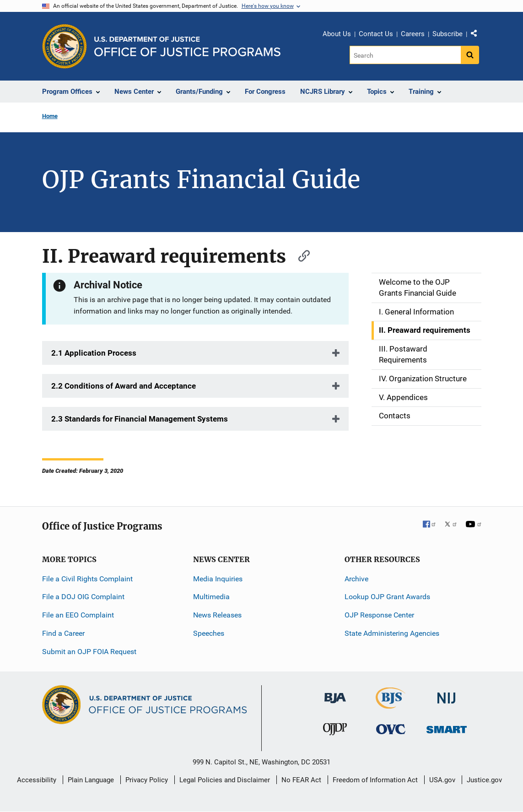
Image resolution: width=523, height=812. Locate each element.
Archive (356, 579)
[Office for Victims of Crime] (391, 729)
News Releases (217, 615)
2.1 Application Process (94, 353)
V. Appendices (403, 397)
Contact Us (376, 34)
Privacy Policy (147, 780)
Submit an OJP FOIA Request (89, 652)
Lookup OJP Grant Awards (387, 597)
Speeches (209, 633)
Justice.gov (484, 780)
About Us (337, 34)
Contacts (395, 416)
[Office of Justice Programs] (65, 46)
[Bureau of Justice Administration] (335, 693)
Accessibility (37, 780)
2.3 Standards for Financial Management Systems (140, 419)
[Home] (187, 46)
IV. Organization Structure (423, 379)
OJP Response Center (379, 615)
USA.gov (442, 780)
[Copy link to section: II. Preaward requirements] (300, 255)
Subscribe (448, 34)
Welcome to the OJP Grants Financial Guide (418, 287)
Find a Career (63, 633)
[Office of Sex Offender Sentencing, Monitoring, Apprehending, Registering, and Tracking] (447, 727)
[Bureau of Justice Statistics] (391, 704)
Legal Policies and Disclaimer (225, 780)
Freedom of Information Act (375, 780)
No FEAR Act (301, 780)
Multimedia (211, 597)
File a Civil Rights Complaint (87, 579)
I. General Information (416, 312)
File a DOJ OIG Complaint (83, 597)
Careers (413, 34)
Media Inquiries (218, 579)
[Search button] (470, 55)
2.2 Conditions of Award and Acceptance (124, 386)
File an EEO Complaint (78, 615)
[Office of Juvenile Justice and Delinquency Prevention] (335, 731)
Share (477, 35)
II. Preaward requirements (425, 330)
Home (50, 116)
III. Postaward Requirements (403, 354)
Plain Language (91, 780)
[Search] (405, 55)
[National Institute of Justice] (447, 694)
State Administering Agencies (392, 633)
